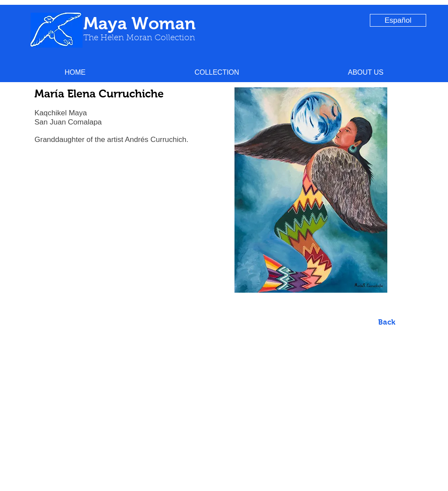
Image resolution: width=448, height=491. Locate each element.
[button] (217, 72)
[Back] (386, 322)
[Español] (398, 20)
